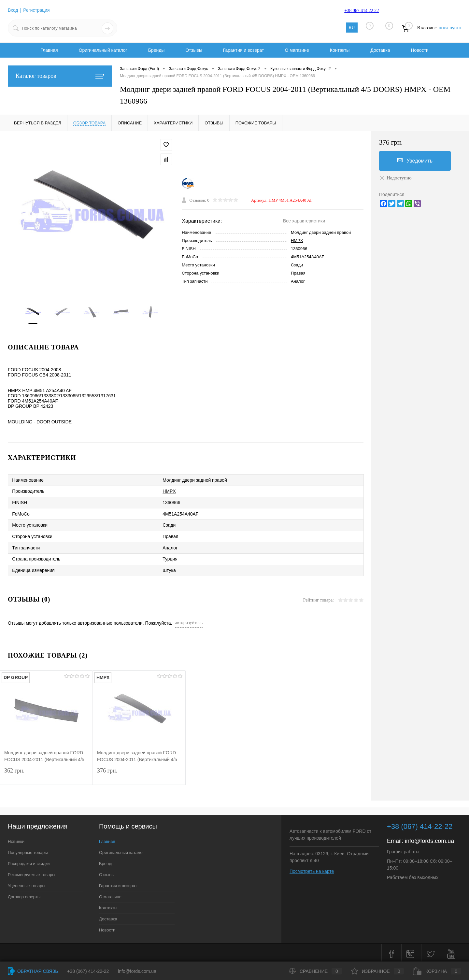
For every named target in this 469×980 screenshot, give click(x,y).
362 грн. (46, 774)
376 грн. (139, 774)
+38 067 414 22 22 (362, 11)
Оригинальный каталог (103, 50)
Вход (13, 10)
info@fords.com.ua (429, 839)
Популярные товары (28, 851)
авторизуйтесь (189, 621)
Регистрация (37, 10)
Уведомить (415, 161)
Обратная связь (33, 971)
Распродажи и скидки (29, 862)
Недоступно (395, 178)
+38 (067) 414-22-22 (88, 971)
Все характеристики (304, 221)
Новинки (16, 840)
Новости (419, 50)
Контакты (340, 50)
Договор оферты (24, 895)
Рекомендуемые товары (32, 873)
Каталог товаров (60, 76)
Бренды (156, 50)
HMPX (297, 241)
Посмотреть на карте (312, 870)
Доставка (380, 50)
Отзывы (194, 50)
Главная (49, 50)
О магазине (297, 50)
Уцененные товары (27, 884)
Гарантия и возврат (244, 50)
